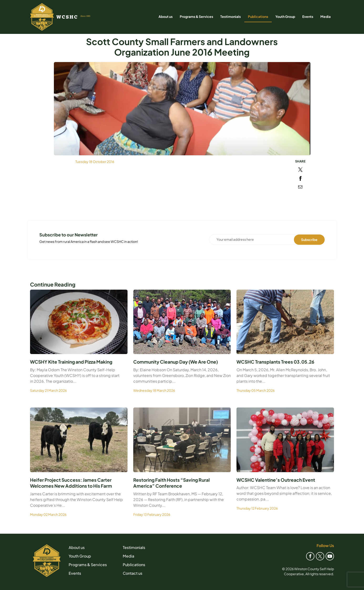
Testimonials (231, 16)
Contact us (133, 573)
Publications (258, 16)
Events (308, 16)
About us (166, 16)
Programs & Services (196, 16)
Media (326, 16)
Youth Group (285, 16)
